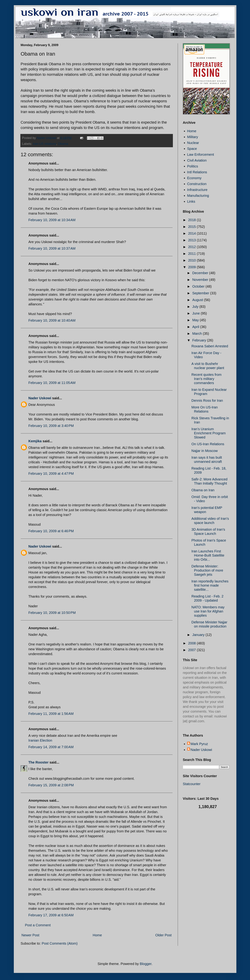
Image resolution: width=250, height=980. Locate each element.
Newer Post (30, 935)
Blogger (146, 964)
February (200, 340)
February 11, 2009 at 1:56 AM (51, 714)
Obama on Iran (203, 490)
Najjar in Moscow (205, 451)
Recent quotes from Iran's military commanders (207, 379)
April (196, 327)
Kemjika (35, 441)
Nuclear (193, 143)
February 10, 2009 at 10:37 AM (52, 248)
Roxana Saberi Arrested (210, 346)
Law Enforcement (201, 155)
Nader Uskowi (40, 398)
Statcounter (192, 784)
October (199, 286)
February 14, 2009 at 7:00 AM (51, 747)
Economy (194, 178)
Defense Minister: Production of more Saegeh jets (207, 570)
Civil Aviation (197, 160)
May (196, 320)
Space (192, 149)
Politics (193, 166)
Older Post (163, 935)
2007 (192, 650)
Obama (63, 144)
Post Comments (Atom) (60, 943)
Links (191, 201)
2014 (192, 233)
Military (193, 137)
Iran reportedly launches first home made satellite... (210, 585)
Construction (197, 184)
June (196, 313)
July (196, 307)
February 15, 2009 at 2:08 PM (51, 785)
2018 (192, 220)
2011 (192, 254)
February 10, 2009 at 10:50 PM (52, 613)
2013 (192, 240)
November (201, 280)
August (198, 300)
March (197, 334)
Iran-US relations (45, 144)
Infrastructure (197, 190)
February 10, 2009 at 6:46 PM (51, 531)
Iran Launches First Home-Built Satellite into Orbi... (208, 555)
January (199, 635)
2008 (192, 643)
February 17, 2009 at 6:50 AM (51, 915)
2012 (192, 247)
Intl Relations (197, 172)
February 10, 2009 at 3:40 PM (51, 426)
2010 (192, 260)
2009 (192, 267)
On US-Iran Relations (208, 444)
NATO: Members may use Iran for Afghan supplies (208, 611)
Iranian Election (40, 740)
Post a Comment (38, 925)
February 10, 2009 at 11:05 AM (52, 383)
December (201, 273)
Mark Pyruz (199, 744)
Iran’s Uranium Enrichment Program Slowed (209, 433)
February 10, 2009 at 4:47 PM (51, 474)
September (201, 293)
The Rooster (39, 762)
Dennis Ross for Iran (207, 400)
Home (97, 935)
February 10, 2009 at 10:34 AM (52, 220)
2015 (192, 227)
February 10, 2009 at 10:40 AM (52, 320)
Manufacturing (198, 196)
